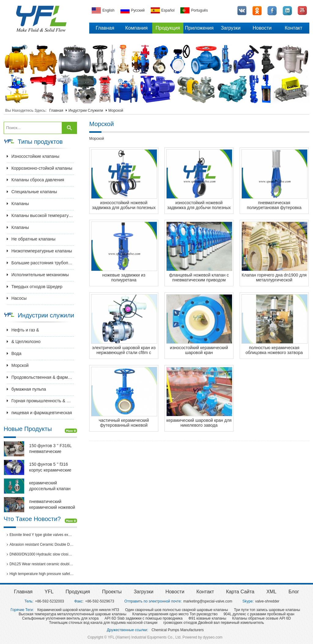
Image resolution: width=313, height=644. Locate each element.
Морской (116, 110)
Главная (105, 28)
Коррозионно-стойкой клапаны (39, 168)
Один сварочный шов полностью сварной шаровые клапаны (177, 610)
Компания (136, 28)
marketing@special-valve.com (208, 601)
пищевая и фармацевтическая (39, 413)
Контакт (293, 28)
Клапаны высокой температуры (40, 215)
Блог (294, 592)
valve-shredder (267, 601)
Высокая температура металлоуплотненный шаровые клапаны (72, 614)
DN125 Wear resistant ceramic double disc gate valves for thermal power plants (40, 564)
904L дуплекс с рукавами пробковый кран (259, 614)
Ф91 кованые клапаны (208, 618)
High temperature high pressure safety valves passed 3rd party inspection (40, 574)
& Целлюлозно (24, 342)
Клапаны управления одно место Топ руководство (175, 614)
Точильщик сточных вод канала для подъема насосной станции (103, 623)
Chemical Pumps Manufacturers (178, 630)
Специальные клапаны (32, 192)
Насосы (17, 298)
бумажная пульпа (26, 389)
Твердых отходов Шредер (35, 287)
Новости (262, 28)
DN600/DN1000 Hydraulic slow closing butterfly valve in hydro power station (40, 554)
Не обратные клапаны (31, 239)
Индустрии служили (86, 110)
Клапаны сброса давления (35, 180)
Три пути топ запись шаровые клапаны (267, 610)
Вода (14, 353)
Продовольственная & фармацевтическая (40, 377)
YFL (49, 592)
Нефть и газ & (23, 330)
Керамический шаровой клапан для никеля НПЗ (78, 610)
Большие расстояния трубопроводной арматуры (40, 263)
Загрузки (230, 28)
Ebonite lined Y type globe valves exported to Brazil (40, 535)
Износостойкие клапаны (33, 156)
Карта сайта (240, 592)
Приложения (199, 28)
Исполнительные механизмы (38, 275)
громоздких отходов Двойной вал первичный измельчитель (214, 623)
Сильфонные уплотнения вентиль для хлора (60, 618)
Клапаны (18, 204)
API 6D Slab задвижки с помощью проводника (144, 618)
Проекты (112, 592)
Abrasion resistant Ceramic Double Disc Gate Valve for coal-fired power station (40, 545)
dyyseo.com (213, 637)
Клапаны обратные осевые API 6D (261, 618)
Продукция (168, 28)
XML (272, 592)
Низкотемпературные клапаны (39, 251)
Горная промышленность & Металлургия (40, 401)
